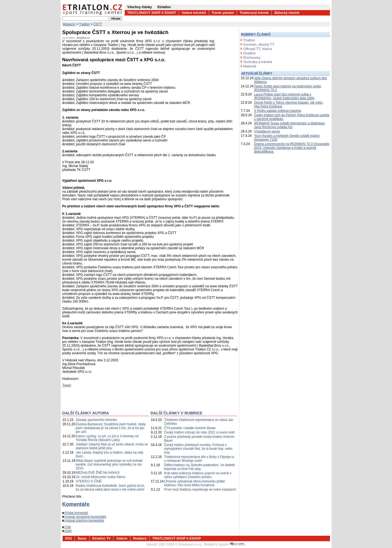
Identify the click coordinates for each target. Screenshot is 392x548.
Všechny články (140, 7)
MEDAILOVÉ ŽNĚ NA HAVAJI (97, 473)
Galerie (122, 538)
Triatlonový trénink (254, 13)
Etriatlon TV (101, 538)
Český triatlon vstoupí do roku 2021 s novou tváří (200, 432)
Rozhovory (252, 58)
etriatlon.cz (83, 38)
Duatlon (249, 53)
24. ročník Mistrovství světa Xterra (100, 477)
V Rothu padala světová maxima (278, 111)
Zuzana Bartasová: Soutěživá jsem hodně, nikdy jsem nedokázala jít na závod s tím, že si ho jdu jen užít (111, 428)
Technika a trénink (258, 62)
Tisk (67, 527)
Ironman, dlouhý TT (259, 44)
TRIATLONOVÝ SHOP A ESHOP (152, 13)
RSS (69, 538)
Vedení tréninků (194, 13)
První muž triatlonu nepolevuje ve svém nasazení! (200, 489)
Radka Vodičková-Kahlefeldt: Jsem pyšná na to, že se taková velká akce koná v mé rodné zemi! (110, 488)
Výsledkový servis (267, 131)
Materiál (250, 66)
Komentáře (76, 504)
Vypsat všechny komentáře (83, 521)
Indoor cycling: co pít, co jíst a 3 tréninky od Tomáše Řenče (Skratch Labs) (107, 438)
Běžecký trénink (287, 13)
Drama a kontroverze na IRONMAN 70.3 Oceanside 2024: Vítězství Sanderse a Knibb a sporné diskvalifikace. (292, 148)
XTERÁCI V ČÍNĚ (89, 481)
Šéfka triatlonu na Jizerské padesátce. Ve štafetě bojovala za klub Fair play (200, 467)
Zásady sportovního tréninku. (97, 420)
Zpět (67, 531)
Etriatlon (164, 7)
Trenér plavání (223, 13)
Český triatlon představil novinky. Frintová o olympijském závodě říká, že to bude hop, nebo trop (198, 449)
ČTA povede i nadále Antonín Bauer (190, 428)
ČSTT (98, 24)
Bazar (82, 538)
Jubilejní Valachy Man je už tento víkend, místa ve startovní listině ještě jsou (112, 446)
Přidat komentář (75, 513)
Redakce (140, 538)
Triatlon (84, 24)
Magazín (69, 24)
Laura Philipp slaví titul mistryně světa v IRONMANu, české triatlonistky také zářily (284, 96)
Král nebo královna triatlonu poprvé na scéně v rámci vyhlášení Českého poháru (198, 475)
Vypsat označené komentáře (84, 517)
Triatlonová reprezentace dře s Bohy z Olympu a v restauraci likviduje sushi (199, 459)
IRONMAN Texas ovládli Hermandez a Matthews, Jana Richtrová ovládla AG (290, 125)
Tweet (67, 385)
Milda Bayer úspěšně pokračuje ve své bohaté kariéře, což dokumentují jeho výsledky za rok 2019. (109, 464)
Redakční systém (225, 544)
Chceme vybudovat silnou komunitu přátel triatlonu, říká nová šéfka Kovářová (195, 483)
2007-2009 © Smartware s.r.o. (180, 544)
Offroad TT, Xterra (258, 49)
